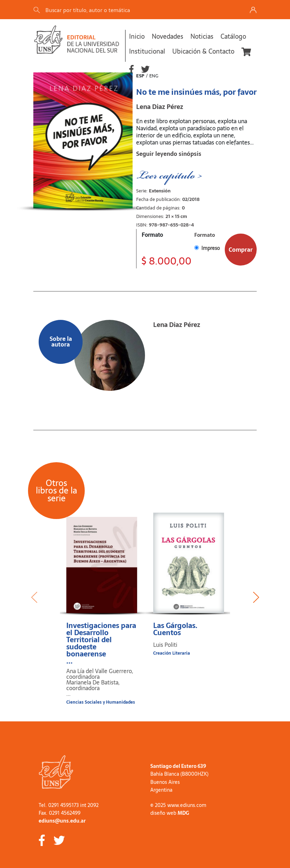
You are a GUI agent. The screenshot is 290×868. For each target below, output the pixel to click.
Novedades (168, 36)
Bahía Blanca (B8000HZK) (179, 774)
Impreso (211, 248)
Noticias (202, 36)
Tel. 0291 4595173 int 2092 (69, 805)
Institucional (147, 51)
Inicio (137, 36)
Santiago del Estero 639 (178, 766)
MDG (183, 813)
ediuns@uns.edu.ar (62, 821)
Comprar (241, 250)
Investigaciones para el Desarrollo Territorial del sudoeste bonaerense (102, 643)
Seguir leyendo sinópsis (169, 154)
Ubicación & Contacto (203, 51)
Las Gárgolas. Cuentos (175, 629)
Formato (152, 235)
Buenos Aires (165, 782)
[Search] (132, 10)
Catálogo (233, 36)
